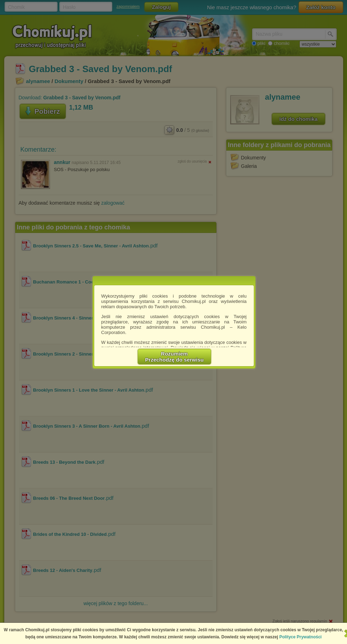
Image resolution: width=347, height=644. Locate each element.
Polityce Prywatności (300, 637)
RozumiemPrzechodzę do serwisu (174, 357)
